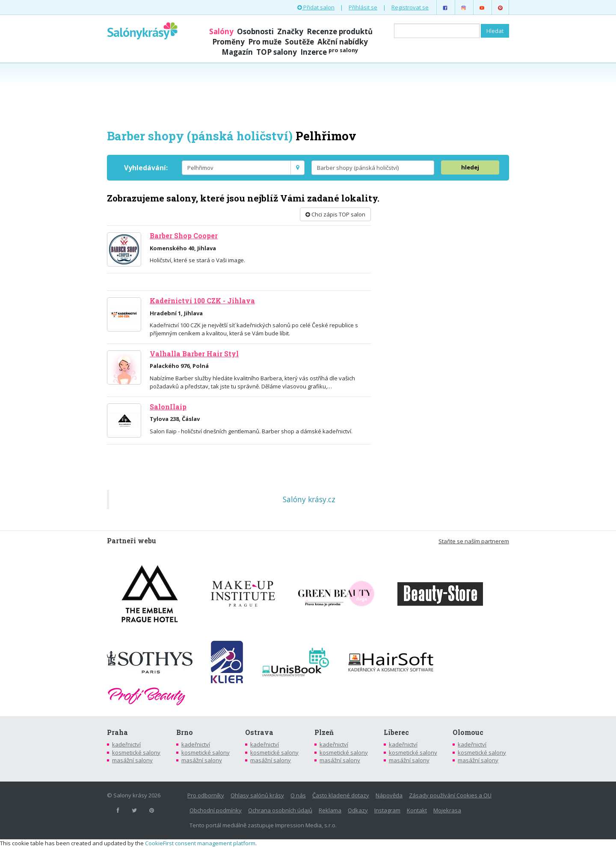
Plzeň (324, 732)
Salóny (221, 31)
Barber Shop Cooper (184, 236)
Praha (117, 732)
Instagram (387, 810)
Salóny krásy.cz (309, 499)
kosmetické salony (136, 752)
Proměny (228, 42)
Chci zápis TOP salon (335, 214)
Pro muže (265, 42)
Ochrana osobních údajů (280, 810)
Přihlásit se (363, 7)
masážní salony (132, 760)
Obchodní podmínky (216, 810)
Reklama (330, 810)
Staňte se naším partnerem (474, 541)
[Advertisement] (308, 95)
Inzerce (329, 52)
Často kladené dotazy (341, 795)
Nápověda (389, 795)
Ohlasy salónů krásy (257, 795)
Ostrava (259, 732)
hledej (470, 167)
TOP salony (277, 52)
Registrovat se (410, 7)
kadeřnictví (126, 744)
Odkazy (358, 810)
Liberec (396, 732)
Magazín (237, 52)
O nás (298, 795)
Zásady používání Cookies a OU (450, 795)
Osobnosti (255, 31)
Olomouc (468, 732)
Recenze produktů (340, 31)
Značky (290, 31)
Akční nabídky (343, 42)
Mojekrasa (447, 810)
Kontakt (417, 810)
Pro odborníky (206, 795)
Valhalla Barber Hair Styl (194, 354)
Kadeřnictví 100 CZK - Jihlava (202, 301)
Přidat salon (316, 7)
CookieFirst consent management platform (200, 843)
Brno (185, 732)
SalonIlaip (168, 407)
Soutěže (299, 42)
